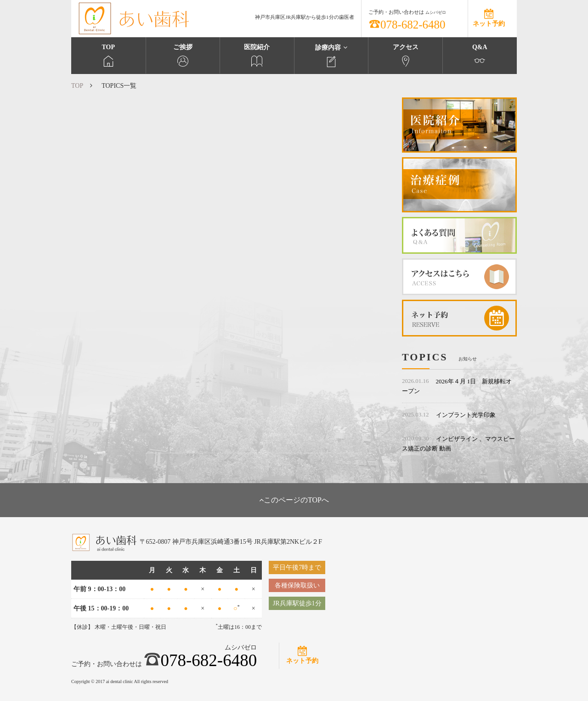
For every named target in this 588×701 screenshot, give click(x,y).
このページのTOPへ (294, 500)
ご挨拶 (183, 55)
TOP (108, 55)
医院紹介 (257, 55)
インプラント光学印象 (466, 415)
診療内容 (331, 56)
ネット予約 (489, 24)
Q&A (480, 55)
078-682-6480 (407, 25)
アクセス (405, 55)
